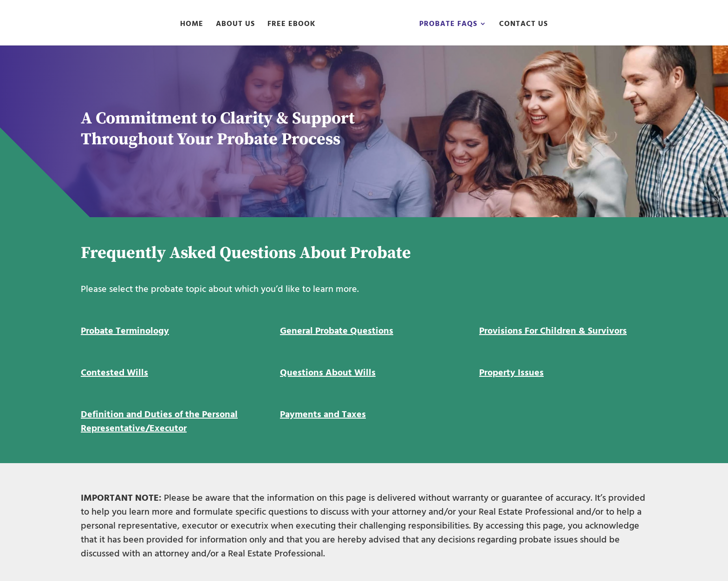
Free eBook (292, 25)
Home (192, 25)
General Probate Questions (337, 331)
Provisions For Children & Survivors (553, 331)
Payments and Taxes (323, 414)
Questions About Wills (328, 373)
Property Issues (511, 373)
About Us (235, 25)
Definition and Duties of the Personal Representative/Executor (159, 421)
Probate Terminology (125, 331)
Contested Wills (114, 373)
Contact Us (523, 25)
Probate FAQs (448, 25)
